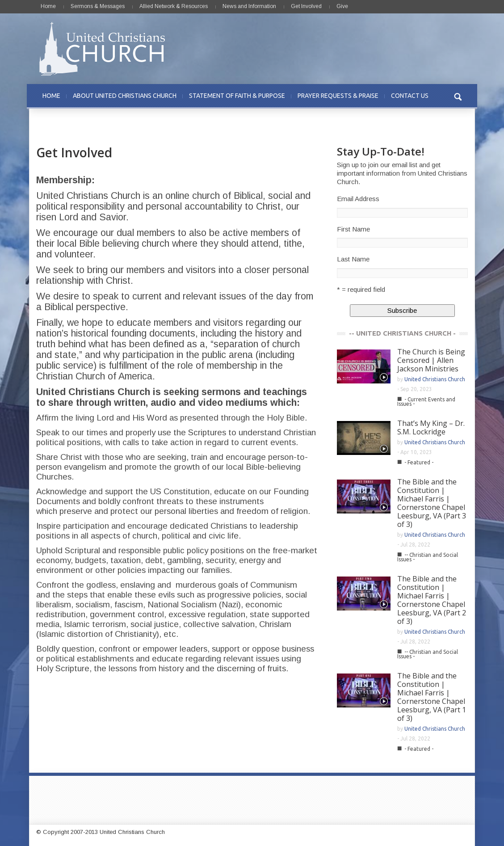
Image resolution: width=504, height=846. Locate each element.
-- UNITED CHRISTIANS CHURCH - (402, 333)
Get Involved (306, 6)
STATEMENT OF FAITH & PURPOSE (237, 96)
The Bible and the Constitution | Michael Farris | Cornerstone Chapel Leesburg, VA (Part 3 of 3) (432, 503)
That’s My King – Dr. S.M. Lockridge (431, 427)
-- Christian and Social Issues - (428, 557)
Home (48, 6)
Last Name (353, 259)
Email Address (358, 199)
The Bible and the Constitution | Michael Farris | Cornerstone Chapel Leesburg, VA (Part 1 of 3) (432, 697)
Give (342, 6)
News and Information (249, 6)
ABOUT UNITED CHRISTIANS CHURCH (125, 96)
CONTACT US (410, 96)
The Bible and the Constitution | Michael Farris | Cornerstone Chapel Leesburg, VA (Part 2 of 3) (432, 600)
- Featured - (419, 462)
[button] (458, 96)
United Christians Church (435, 379)
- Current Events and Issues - (426, 402)
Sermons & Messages (98, 6)
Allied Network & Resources (174, 6)
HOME (51, 96)
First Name (353, 229)
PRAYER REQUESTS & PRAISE (338, 96)
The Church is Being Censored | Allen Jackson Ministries (431, 360)
